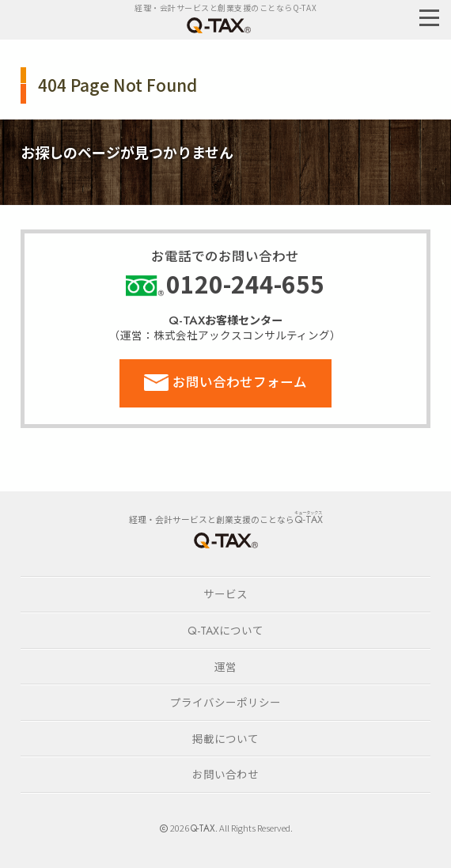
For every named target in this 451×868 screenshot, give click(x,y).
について (225, 630)
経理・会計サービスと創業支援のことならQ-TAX (225, 8)
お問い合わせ (225, 774)
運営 (225, 666)
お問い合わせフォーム (240, 381)
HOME (225, 540)
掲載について (225, 738)
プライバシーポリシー (225, 702)
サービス (225, 593)
